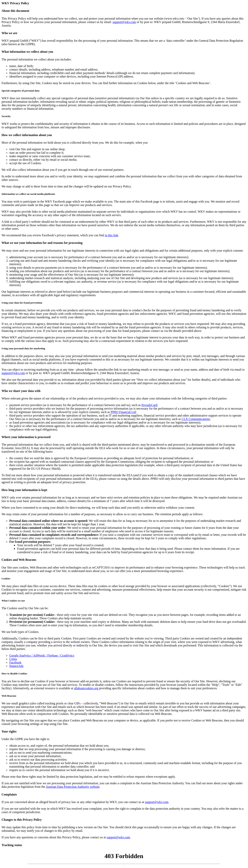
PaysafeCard (149, 405)
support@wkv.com (124, 22)
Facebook (15, 662)
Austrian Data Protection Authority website (73, 787)
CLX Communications (196, 419)
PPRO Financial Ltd (123, 412)
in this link (111, 235)
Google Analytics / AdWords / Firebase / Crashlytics (42, 655)
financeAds (16, 666)
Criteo (13, 659)
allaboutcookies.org (86, 688)
